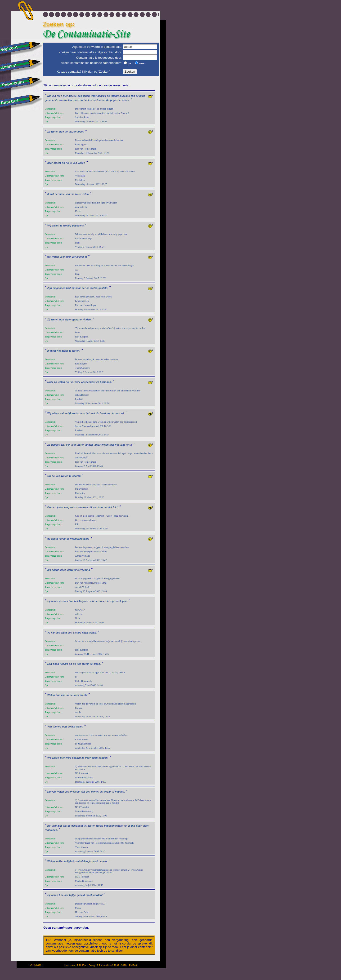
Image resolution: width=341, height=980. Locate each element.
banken (88, 100)
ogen (95, 758)
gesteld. (103, 288)
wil (52, 194)
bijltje (72, 895)
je (90, 861)
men (59, 96)
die (49, 570)
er (137, 96)
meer (76, 100)
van (75, 163)
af (86, 257)
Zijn (50, 288)
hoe (61, 132)
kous (78, 194)
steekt (83, 695)
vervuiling (78, 257)
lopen (81, 132)
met (65, 96)
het (57, 194)
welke (100, 826)
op (70, 664)
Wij (49, 226)
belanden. (106, 382)
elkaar (107, 792)
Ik (48, 194)
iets (63, 695)
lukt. (116, 507)
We (49, 758)
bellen (71, 727)
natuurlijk (66, 413)
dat (103, 100)
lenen (86, 96)
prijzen (114, 100)
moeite (72, 96)
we (49, 257)
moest (57, 163)
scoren (77, 476)
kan (54, 96)
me (58, 633)
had (68, 288)
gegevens (78, 226)
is (132, 445)
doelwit (76, 758)
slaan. (97, 664)
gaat (125, 601)
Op (49, 476)
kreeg (62, 539)
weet (53, 351)
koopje (64, 664)
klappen (84, 601)
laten (85, 633)
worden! (98, 895)
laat (122, 445)
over (68, 257)
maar (97, 445)
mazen (73, 132)
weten (97, 100)
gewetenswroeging (78, 539)
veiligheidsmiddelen (76, 861)
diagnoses (59, 288)
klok (74, 445)
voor (88, 758)
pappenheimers (113, 826)
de (108, 96)
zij (49, 601)
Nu (49, 96)
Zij (49, 319)
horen (81, 445)
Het (49, 826)
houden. (120, 792)
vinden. (87, 319)
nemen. (103, 861)
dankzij (102, 96)
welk (77, 382)
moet (95, 861)
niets (69, 163)
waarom (83, 507)
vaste (55, 100)
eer (84, 288)
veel (62, 257)
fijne (62, 194)
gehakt (81, 895)
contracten (65, 100)
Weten (51, 695)
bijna (142, 96)
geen (48, 100)
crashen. (125, 100)
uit (101, 792)
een (68, 445)
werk (118, 601)
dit (90, 507)
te (61, 226)
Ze (49, 132)
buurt (139, 826)
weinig (67, 226)
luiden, (90, 445)
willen (56, 413)
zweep (103, 601)
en (81, 100)
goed (56, 664)
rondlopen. (51, 830)
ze (56, 382)
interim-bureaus (120, 96)
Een (50, 664)
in (72, 382)
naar (78, 288)
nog (80, 96)
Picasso (75, 792)
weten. (93, 633)
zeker (65, 351)
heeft (146, 826)
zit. (123, 413)
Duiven (52, 792)
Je (49, 633)
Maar (50, 382)
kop (58, 476)
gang (75, 319)
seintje (77, 633)
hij (63, 163)
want (94, 96)
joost (60, 507)
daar (50, 163)
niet (68, 382)
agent (54, 539)
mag (67, 507)
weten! (76, 351)
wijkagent (77, 826)
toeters (57, 727)
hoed (103, 413)
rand (117, 413)
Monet (95, 792)
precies (63, 601)
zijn (133, 96)
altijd (64, 633)
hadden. (103, 758)
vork (76, 695)
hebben (56, 445)
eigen (68, 319)
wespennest (88, 382)
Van (50, 727)
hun (62, 319)
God (50, 507)
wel (63, 445)
